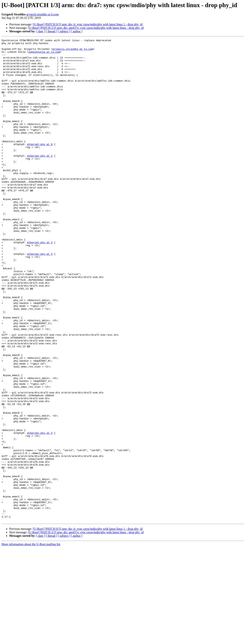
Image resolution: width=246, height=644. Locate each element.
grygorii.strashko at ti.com (43, 14)
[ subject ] (64, 31)
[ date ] (41, 31)
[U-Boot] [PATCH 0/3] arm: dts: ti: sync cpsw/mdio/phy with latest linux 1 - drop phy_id (88, 24)
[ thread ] (51, 31)
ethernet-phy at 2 (40, 283)
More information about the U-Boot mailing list (31, 641)
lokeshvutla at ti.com (44, 55)
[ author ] (77, 31)
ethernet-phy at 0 (40, 166)
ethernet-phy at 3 (40, 297)
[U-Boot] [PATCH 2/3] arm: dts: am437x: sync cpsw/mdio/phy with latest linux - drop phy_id (86, 28)
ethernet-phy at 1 (40, 179)
